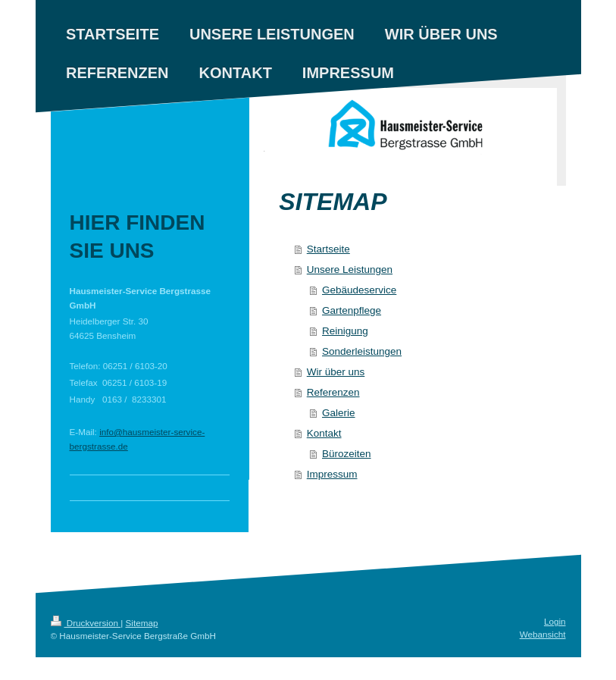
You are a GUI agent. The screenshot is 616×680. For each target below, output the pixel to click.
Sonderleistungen (362, 351)
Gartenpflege (352, 310)
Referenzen (333, 392)
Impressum (332, 474)
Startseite (328, 249)
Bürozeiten (347, 454)
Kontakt (324, 433)
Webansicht (543, 634)
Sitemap (142, 623)
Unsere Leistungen (350, 269)
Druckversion (86, 623)
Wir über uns (336, 372)
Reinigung (345, 331)
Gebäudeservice (359, 290)
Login (555, 621)
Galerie (339, 413)
